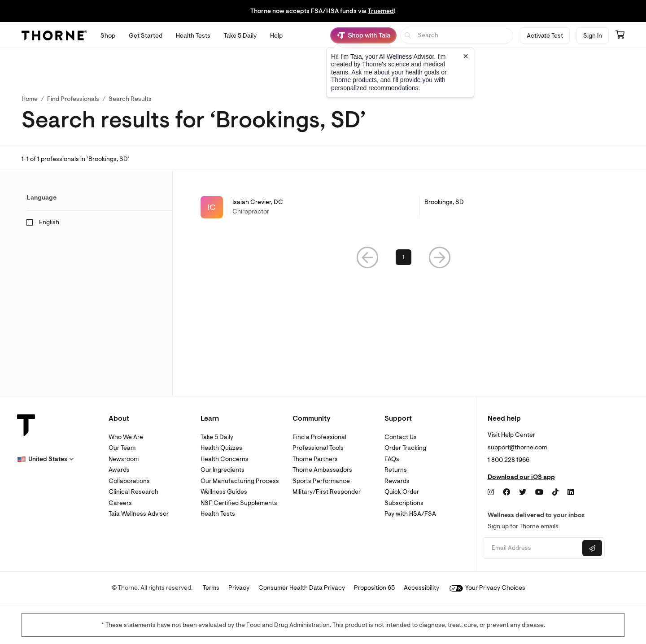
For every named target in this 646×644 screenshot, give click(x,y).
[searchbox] (457, 36)
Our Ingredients (223, 470)
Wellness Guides (224, 492)
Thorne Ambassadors (322, 470)
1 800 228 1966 (509, 460)
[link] (404, 207)
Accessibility (421, 588)
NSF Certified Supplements (239, 503)
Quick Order (402, 492)
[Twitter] (523, 492)
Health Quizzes (221, 448)
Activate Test (545, 36)
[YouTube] (539, 492)
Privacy (239, 588)
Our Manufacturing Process (240, 481)
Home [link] (30, 99)
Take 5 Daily (217, 437)
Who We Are (126, 437)
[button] (367, 259)
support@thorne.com (517, 447)
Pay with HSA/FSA (410, 514)
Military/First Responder (327, 492)
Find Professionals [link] (73, 99)
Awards (119, 470)
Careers (120, 503)
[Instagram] (491, 492)
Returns (396, 470)
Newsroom (124, 459)
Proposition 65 (374, 588)
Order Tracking (405, 448)
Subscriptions (404, 503)
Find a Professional (319, 437)
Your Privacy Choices (487, 588)
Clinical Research (133, 492)
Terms (211, 588)
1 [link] (404, 259)
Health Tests (218, 514)
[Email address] (531, 548)
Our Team (122, 448)
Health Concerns (225, 459)
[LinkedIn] (571, 492)
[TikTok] (555, 492)
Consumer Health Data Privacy (302, 588)
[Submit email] (592, 548)
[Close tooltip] (466, 56)
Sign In (593, 36)
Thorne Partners (315, 459)
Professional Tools (318, 448)
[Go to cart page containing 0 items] (620, 35)
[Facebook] (506, 492)
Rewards (397, 481)
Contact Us (401, 437)
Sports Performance (321, 481)
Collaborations (129, 481)
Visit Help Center (511, 435)
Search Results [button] (130, 99)
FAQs (392, 459)
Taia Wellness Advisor (139, 514)
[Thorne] (54, 35)
